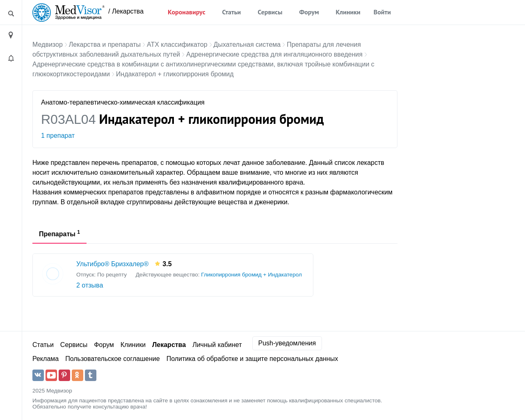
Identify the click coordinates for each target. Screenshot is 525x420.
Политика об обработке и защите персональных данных (252, 359)
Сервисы (270, 12)
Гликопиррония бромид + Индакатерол (251, 275)
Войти (382, 12)
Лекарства (169, 345)
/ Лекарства (126, 11)
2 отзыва (90, 285)
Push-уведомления (287, 343)
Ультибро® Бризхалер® (112, 264)
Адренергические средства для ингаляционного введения (274, 54)
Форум (309, 12)
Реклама (46, 359)
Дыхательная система (247, 45)
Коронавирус (186, 12)
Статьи (232, 12)
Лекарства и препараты (105, 45)
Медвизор (48, 45)
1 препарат (58, 136)
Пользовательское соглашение (112, 359)
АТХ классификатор (177, 45)
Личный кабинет (217, 345)
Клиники (348, 12)
